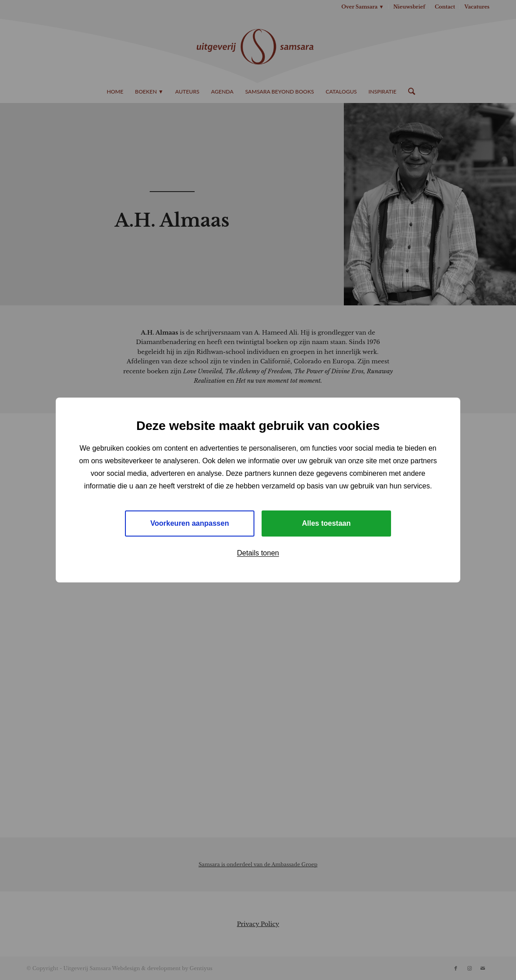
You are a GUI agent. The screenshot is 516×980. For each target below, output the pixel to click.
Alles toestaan (326, 523)
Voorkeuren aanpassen (190, 523)
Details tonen (258, 553)
